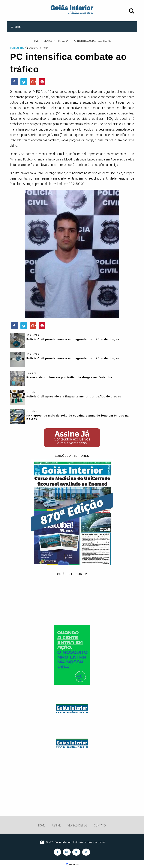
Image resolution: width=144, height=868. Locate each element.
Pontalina (17, 48)
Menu (18, 27)
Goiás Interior (63, 842)
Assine (56, 825)
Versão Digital (77, 825)
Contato (100, 825)
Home (42, 825)
